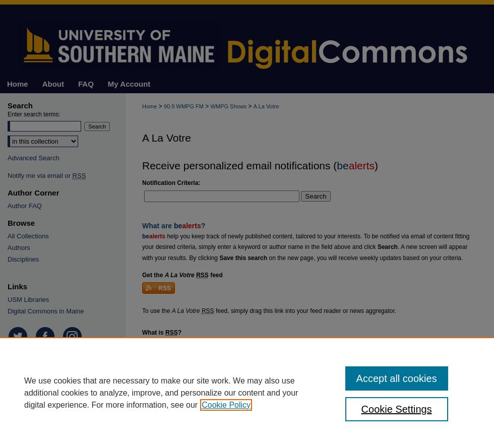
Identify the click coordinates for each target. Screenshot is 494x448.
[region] (247, 393)
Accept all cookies (397, 378)
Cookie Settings (397, 409)
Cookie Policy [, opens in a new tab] (226, 405)
